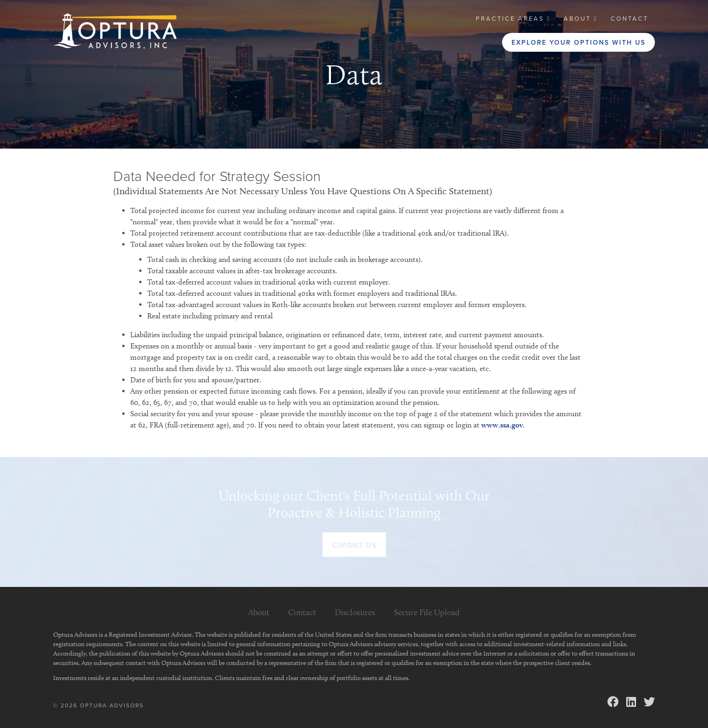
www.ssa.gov (502, 425)
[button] (513, 19)
